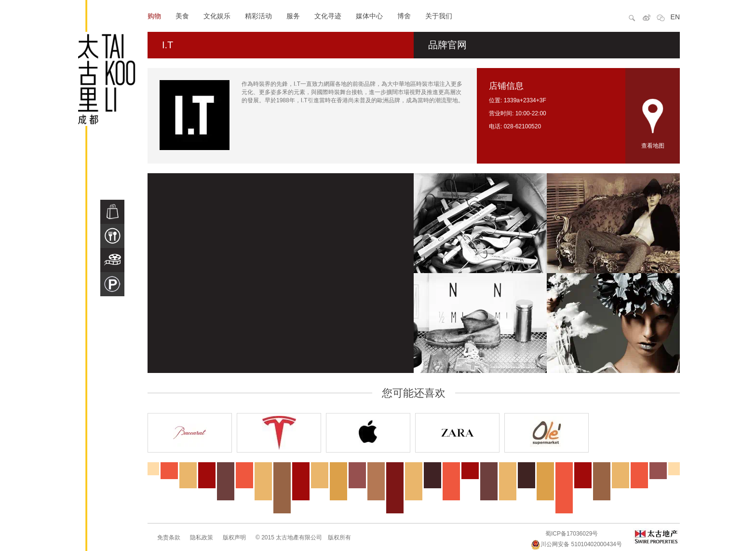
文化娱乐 (217, 16)
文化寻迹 (328, 16)
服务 (293, 16)
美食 (182, 16)
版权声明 (234, 537)
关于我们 (439, 16)
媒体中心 (369, 16)
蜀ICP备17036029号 (572, 534)
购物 (154, 16)
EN (675, 17)
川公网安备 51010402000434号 (576, 544)
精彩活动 (258, 16)
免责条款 (169, 537)
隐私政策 (202, 537)
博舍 (404, 16)
